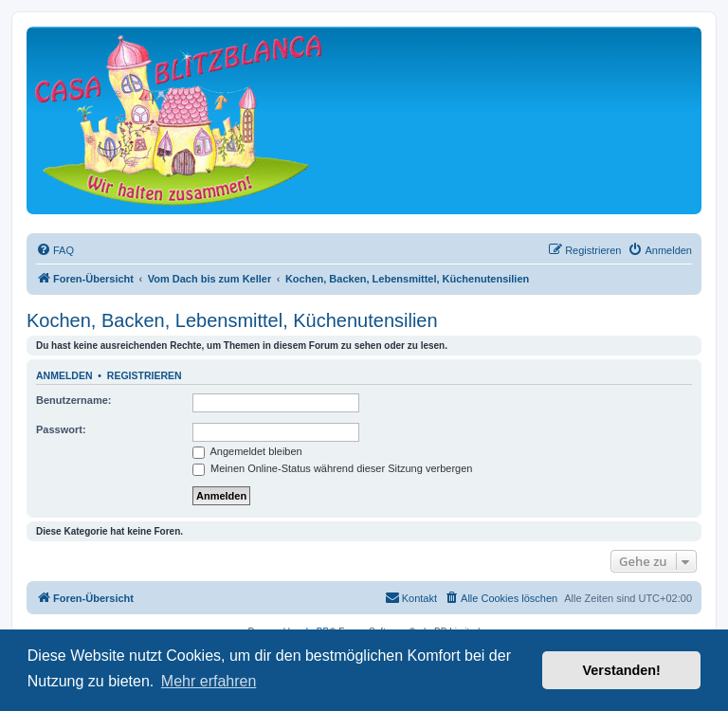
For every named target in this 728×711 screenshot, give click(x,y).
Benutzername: (73, 400)
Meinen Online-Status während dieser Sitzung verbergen (332, 468)
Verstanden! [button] (622, 670)
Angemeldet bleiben (247, 451)
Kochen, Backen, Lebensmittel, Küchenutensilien (232, 320)
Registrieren (145, 375)
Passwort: (61, 429)
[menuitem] (55, 250)
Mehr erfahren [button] (209, 681)
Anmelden (64, 375)
